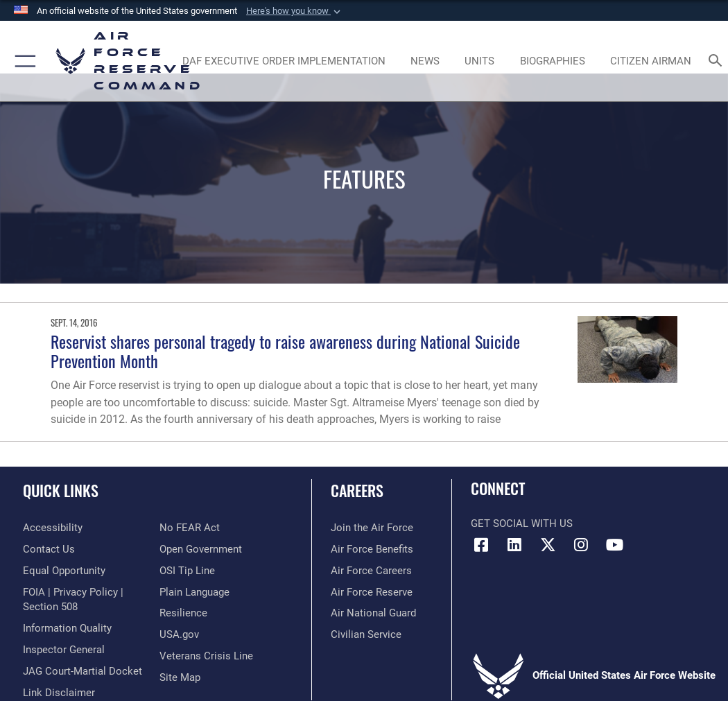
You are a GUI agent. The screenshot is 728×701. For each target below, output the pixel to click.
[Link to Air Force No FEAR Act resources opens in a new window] (190, 528)
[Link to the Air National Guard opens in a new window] (373, 613)
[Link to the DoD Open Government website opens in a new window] (201, 549)
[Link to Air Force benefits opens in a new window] (372, 549)
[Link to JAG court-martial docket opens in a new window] (83, 672)
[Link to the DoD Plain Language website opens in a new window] (194, 592)
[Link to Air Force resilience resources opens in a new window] (183, 613)
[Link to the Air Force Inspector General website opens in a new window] (64, 650)
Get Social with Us (522, 524)
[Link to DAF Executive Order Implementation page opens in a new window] (284, 61)
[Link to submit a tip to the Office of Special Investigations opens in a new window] (187, 571)
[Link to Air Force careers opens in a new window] (371, 571)
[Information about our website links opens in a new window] (59, 693)
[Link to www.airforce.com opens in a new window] (372, 528)
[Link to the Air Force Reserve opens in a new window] (372, 592)
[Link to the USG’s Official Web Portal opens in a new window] (179, 635)
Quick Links (61, 490)
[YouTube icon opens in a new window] (614, 545)
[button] (295, 11)
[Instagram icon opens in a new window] (581, 545)
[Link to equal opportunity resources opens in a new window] (64, 571)
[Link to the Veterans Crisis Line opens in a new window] (206, 656)
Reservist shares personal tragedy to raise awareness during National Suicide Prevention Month (285, 351)
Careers (357, 490)
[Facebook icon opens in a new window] (481, 545)
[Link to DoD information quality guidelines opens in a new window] (67, 629)
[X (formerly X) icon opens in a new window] (548, 545)
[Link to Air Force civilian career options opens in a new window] (366, 635)
